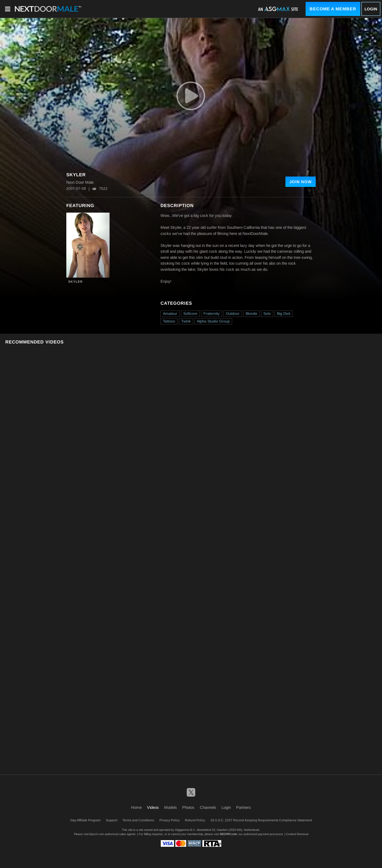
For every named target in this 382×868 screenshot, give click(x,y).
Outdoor (233, 313)
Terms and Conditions (138, 820)
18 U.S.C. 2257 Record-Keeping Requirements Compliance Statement (261, 820)
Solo (267, 313)
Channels (208, 807)
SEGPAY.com (228, 834)
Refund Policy (195, 820)
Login (371, 9)
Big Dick (284, 313)
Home (136, 807)
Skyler (75, 282)
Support (112, 820)
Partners (244, 807)
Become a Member (333, 9)
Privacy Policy (170, 820)
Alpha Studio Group (213, 321)
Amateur (170, 313)
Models (171, 807)
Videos (153, 807)
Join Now (301, 182)
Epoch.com (97, 834)
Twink (186, 321)
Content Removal (297, 834)
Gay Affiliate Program (85, 820)
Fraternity (212, 313)
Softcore (190, 313)
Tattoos (169, 321)
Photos (188, 807)
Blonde (251, 313)
